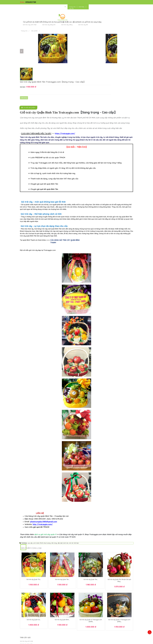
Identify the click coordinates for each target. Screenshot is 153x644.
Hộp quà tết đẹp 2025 (95, 636)
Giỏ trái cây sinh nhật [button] (58, 8)
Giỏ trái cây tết (24, 610)
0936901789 (31, 2)
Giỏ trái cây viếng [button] (95, 8)
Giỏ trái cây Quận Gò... (34, 579)
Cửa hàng (23, 613)
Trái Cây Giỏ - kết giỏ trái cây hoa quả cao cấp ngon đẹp (51, 642)
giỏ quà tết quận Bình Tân (48, 149)
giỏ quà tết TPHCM (41, 487)
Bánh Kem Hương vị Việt (84, 642)
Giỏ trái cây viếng (25, 607)
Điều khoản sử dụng (100, 642)
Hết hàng (91, 42)
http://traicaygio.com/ (43, 484)
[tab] (28, 67)
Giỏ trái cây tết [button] (112, 8)
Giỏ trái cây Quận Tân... (62, 539)
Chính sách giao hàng (55, 610)
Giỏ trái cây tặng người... (27, 615)
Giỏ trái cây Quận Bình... (62, 579)
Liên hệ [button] (125, 2)
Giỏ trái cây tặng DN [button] (77, 8)
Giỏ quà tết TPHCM (112, 639)
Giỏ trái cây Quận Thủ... (34, 539)
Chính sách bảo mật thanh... (57, 604)
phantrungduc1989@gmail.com (44, 481)
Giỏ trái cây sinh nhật (26, 601)
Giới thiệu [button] (116, 2)
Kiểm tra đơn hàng (54, 601)
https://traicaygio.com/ (65, 93)
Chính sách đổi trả (54, 613)
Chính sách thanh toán (55, 607)
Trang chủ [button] (107, 2)
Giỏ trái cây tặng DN (26, 604)
